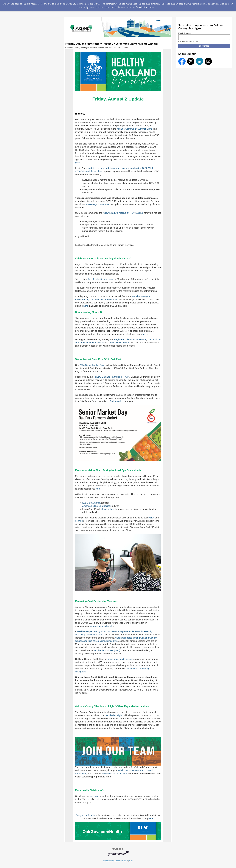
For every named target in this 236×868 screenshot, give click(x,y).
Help (131, 861)
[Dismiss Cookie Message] (232, 3)
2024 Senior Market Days (92, 365)
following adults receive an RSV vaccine (123, 213)
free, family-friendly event (101, 279)
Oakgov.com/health (85, 815)
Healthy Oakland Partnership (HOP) (111, 377)
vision (151, 518)
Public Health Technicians (114, 773)
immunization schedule (102, 626)
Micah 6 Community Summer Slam (134, 129)
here (77, 163)
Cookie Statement (145, 7)
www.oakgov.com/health (98, 204)
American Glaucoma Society (97, 506)
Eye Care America (91, 503)
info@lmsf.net (107, 509)
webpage (94, 796)
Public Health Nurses (119, 343)
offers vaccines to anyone (120, 659)
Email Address (185, 33)
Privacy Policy (109, 861)
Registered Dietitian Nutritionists (130, 339)
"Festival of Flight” (114, 715)
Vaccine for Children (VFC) (107, 650)
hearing (79, 521)
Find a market (116, 401)
